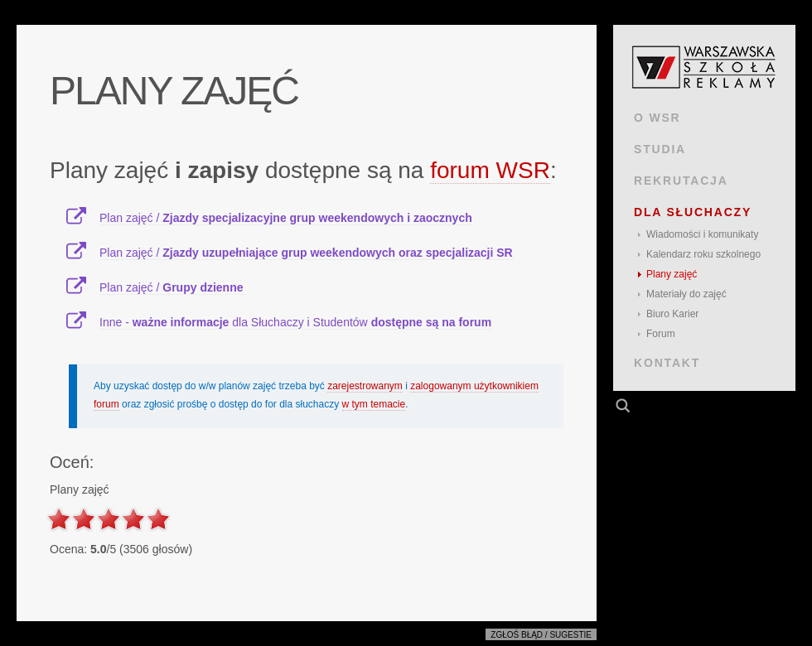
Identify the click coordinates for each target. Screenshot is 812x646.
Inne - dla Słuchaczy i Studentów (295, 322)
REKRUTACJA (681, 181)
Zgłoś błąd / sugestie (541, 635)
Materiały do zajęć (686, 294)
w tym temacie (374, 404)
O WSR (657, 118)
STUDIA (660, 149)
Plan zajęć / (286, 218)
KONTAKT (667, 363)
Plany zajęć (672, 274)
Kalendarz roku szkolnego (703, 254)
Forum (661, 334)
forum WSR (490, 170)
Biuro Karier (672, 314)
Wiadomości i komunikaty (702, 234)
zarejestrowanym (365, 386)
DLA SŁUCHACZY (693, 212)
